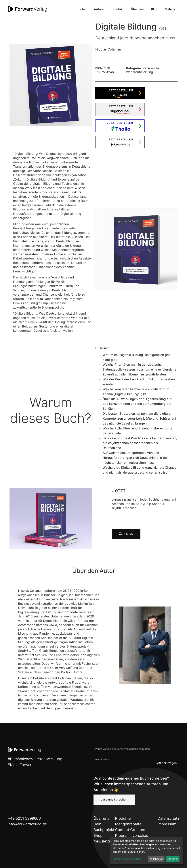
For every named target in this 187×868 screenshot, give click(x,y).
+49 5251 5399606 (24, 818)
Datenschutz (168, 818)
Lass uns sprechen (114, 799)
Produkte (123, 818)
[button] (170, 9)
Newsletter (103, 841)
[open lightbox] (51, 85)
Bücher (82, 9)
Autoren (100, 9)
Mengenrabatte (128, 824)
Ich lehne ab (156, 859)
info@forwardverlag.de (27, 824)
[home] (28, 9)
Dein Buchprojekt (104, 827)
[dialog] (147, 851)
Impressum (167, 824)
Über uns (137, 9)
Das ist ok (173, 859)
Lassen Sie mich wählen (127, 859)
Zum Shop (126, 534)
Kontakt (118, 9)
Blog (154, 9)
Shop (98, 836)
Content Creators (130, 830)
